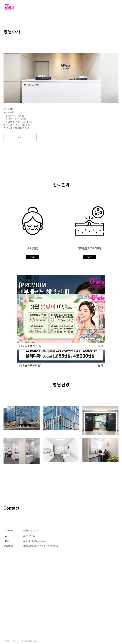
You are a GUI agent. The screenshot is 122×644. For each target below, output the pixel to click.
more (20, 137)
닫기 (100, 366)
